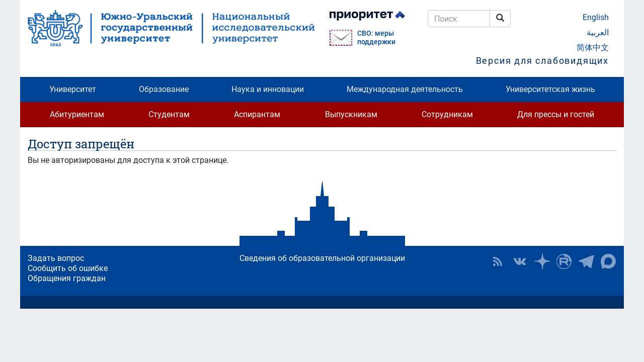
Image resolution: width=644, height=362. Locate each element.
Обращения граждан (67, 278)
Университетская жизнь (550, 89)
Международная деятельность (405, 89)
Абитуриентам (77, 114)
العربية (598, 32)
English (596, 17)
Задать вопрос (56, 258)
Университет (73, 89)
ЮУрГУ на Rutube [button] (564, 261)
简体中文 (593, 48)
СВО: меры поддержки (376, 38)
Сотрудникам (447, 114)
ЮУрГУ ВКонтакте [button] (520, 261)
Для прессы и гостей (556, 114)
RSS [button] (498, 261)
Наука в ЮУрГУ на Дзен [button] (542, 261)
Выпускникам (351, 114)
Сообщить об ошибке (68, 268)
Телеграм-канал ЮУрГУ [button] (586, 261)
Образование (164, 89)
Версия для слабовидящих (542, 61)
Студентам (169, 114)
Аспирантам (257, 114)
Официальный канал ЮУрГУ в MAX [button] (608, 261)
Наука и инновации (268, 89)
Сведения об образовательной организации (322, 258)
